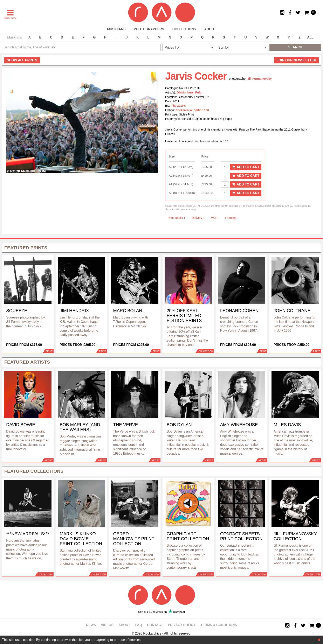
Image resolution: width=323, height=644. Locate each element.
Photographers (149, 29)
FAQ (139, 625)
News (91, 625)
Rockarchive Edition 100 (192, 110)
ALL (310, 37)
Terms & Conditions (219, 625)
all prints (22, 60)
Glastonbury (185, 92)
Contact (155, 625)
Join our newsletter (296, 60)
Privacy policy (182, 625)
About (210, 29)
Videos (107, 625)
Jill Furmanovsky (260, 79)
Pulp (198, 92)
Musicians (116, 29)
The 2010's (178, 106)
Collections (184, 29)
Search (295, 47)
